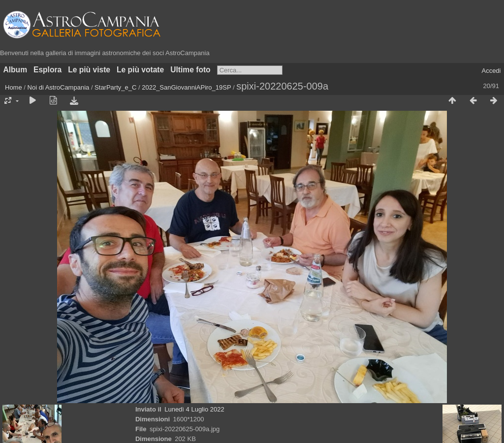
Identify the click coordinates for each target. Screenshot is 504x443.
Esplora (47, 70)
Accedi (491, 71)
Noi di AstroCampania (59, 87)
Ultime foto (190, 70)
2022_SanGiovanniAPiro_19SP (186, 87)
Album (16, 70)
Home (14, 87)
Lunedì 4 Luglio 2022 (194, 409)
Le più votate (140, 70)
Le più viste (89, 70)
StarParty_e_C (115, 87)
